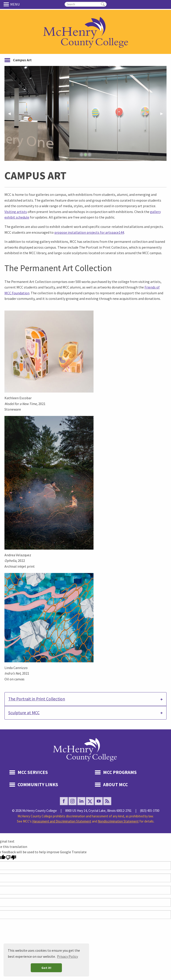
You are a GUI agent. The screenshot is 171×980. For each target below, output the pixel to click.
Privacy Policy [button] (67, 956)
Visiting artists (16, 212)
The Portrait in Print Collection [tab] (37, 699)
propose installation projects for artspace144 (89, 232)
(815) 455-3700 (150, 811)
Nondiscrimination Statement (118, 821)
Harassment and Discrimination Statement (62, 821)
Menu (7, 4)
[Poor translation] (11, 857)
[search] (86, 4)
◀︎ (11, 115)
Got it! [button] (46, 968)
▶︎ (163, 115)
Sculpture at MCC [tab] (24, 713)
